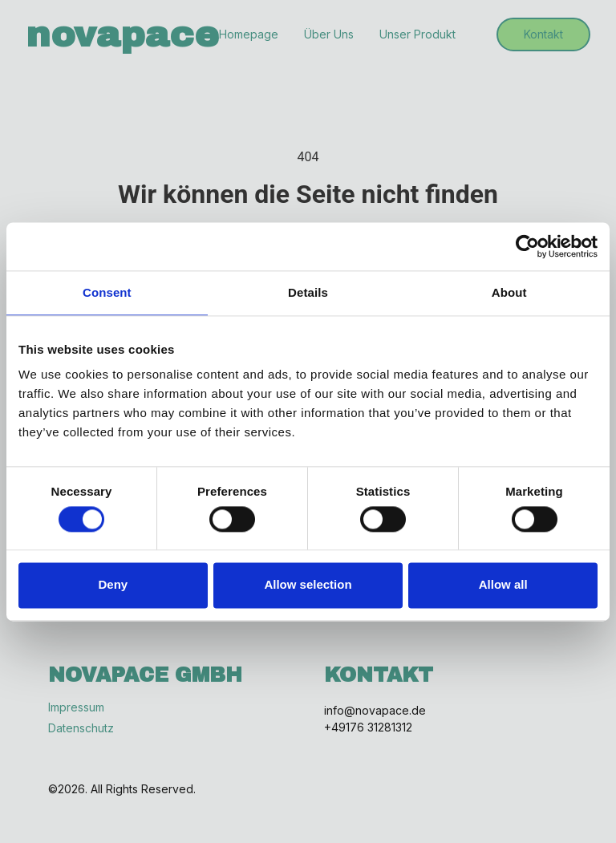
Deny (113, 585)
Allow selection (308, 585)
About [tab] (509, 292)
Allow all (503, 585)
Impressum (76, 707)
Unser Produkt (417, 34)
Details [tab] (308, 292)
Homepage (249, 34)
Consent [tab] (107, 292)
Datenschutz (81, 728)
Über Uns (329, 34)
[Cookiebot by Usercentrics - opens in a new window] (527, 246)
